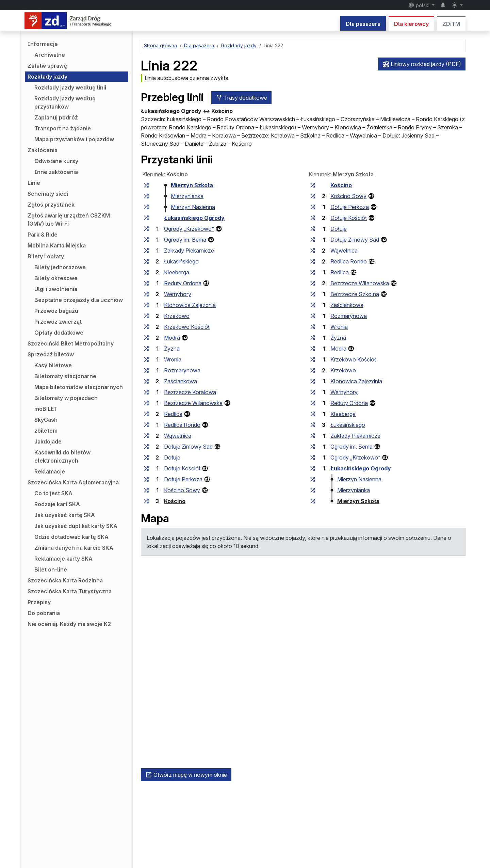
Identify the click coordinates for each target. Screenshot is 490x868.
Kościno (175, 501)
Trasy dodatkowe (241, 98)
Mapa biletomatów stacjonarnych (79, 387)
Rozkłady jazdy (47, 77)
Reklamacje (50, 471)
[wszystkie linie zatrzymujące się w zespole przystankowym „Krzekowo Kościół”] (146, 327)
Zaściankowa (181, 381)
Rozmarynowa (182, 370)
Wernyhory (178, 294)
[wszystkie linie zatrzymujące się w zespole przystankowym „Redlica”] (146, 414)
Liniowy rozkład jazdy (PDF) (422, 64)
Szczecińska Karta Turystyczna (70, 591)
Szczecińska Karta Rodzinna (65, 580)
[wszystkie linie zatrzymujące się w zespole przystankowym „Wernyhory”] (146, 294)
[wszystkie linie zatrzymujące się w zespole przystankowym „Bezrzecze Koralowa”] (146, 392)
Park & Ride (43, 235)
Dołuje (172, 457)
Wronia (173, 359)
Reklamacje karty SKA (63, 559)
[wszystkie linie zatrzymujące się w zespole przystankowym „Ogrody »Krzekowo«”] (146, 229)
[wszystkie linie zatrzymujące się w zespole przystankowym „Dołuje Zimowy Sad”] (146, 447)
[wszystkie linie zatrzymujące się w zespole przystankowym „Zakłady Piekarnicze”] (146, 251)
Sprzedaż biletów (51, 354)
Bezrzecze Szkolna (355, 294)
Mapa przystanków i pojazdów (74, 139)
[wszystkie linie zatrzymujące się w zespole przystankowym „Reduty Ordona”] (146, 283)
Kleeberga (177, 272)
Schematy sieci (48, 194)
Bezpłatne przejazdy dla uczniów (79, 300)
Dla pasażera (363, 24)
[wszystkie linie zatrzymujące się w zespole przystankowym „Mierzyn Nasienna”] (146, 207)
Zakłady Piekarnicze (189, 251)
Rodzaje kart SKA (57, 504)
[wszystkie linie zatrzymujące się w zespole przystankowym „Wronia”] (146, 359)
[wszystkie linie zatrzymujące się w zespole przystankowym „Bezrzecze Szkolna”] (313, 294)
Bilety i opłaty (46, 256)
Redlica (173, 414)
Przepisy (39, 602)
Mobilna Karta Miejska (57, 245)
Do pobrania (44, 613)
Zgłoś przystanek (51, 205)
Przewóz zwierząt (58, 322)
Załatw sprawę (47, 66)
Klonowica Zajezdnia (190, 305)
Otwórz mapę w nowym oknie (186, 775)
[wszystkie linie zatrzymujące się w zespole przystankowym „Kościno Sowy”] (146, 490)
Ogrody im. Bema (185, 240)
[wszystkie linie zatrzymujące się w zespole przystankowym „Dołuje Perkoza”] (146, 479)
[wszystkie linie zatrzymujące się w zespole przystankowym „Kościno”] (146, 501)
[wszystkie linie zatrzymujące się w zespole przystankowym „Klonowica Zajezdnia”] (146, 305)
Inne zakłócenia (56, 172)
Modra (172, 338)
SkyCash (46, 420)
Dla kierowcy (411, 24)
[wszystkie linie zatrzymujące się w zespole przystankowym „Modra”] (146, 338)
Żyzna (172, 349)
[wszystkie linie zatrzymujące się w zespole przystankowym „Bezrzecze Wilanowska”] (146, 403)
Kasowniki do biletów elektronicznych (62, 456)
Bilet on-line (51, 569)
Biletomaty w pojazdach (66, 398)
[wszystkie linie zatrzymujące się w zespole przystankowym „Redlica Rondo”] (146, 425)
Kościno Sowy (182, 490)
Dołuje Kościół (182, 468)
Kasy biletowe (53, 365)
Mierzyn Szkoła (192, 185)
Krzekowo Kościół (187, 327)
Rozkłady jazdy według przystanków (65, 102)
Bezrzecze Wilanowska (193, 403)
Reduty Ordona (183, 283)
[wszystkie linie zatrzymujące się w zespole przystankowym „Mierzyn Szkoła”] (146, 185)
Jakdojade (48, 441)
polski (420, 5)
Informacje (43, 44)
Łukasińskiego (181, 261)
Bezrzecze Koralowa (190, 392)
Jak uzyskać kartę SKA (65, 515)
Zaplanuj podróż (56, 117)
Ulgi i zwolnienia (56, 289)
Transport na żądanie (63, 128)
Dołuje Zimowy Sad (188, 447)
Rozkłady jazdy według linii (70, 87)
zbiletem (46, 431)
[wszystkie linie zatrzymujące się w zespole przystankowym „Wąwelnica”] (146, 436)
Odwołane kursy (56, 161)
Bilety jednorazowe (60, 267)
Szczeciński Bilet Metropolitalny (71, 343)
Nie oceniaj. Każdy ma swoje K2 (69, 624)
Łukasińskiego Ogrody (194, 218)
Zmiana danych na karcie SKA (74, 548)
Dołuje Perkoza (183, 479)
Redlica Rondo (182, 425)
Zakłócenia (43, 150)
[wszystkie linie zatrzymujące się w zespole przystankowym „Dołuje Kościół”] (146, 468)
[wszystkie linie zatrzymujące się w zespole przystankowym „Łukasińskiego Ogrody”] (146, 218)
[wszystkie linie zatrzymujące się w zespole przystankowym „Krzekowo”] (146, 316)
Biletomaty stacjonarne (65, 376)
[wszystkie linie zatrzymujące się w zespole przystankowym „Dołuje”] (146, 457)
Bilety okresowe (56, 278)
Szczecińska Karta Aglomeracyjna (73, 482)
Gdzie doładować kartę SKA (71, 537)
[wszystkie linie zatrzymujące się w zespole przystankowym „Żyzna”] (146, 349)
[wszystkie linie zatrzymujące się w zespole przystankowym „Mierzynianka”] (146, 196)
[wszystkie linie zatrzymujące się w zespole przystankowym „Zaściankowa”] (146, 381)
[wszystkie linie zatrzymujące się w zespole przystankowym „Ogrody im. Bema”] (146, 240)
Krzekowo (177, 316)
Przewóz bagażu (56, 311)
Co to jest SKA (53, 493)
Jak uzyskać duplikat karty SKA (76, 526)
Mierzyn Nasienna (193, 207)
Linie (34, 183)
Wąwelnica (178, 436)
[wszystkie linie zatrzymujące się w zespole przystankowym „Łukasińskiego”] (146, 261)
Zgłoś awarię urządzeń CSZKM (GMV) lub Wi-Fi (69, 220)
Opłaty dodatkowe (59, 333)
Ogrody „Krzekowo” (189, 229)
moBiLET (46, 409)
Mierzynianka (187, 196)
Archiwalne (50, 55)
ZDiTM (451, 24)
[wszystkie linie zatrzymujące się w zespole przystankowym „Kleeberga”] (146, 272)
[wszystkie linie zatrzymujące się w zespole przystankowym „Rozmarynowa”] (146, 370)
